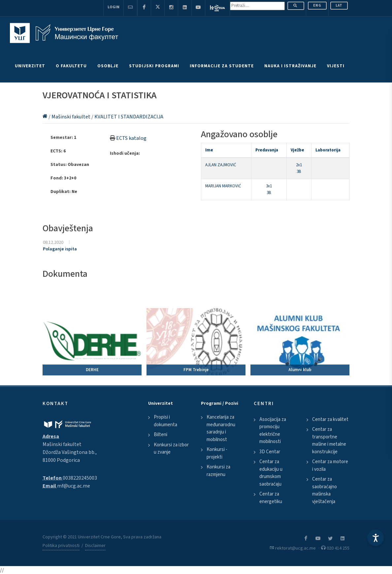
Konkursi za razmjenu (218, 471)
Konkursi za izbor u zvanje (171, 449)
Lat (339, 5)
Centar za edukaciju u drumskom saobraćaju (271, 473)
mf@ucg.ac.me (74, 486)
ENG (317, 5)
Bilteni (161, 435)
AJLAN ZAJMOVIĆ (221, 165)
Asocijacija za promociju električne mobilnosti (273, 431)
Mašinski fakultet (71, 117)
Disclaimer (95, 546)
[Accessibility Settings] (376, 538)
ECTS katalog (131, 138)
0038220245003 (80, 478)
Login (114, 7)
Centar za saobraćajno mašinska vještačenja (325, 490)
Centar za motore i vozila (330, 465)
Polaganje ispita (60, 249)
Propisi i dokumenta (165, 421)
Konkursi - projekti (217, 453)
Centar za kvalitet (330, 419)
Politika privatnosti (61, 546)
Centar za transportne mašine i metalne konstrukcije (329, 441)
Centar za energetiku (271, 498)
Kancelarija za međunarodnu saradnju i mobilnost (221, 428)
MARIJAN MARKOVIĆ (223, 186)
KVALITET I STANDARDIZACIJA (129, 117)
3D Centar (270, 452)
